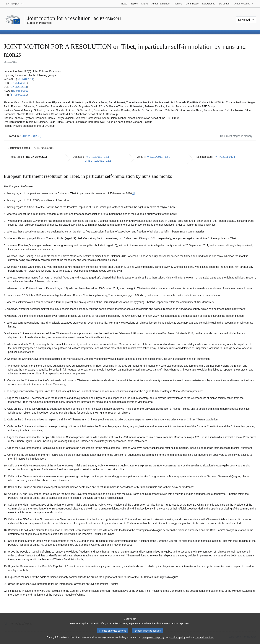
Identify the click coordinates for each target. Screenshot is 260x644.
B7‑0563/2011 (20, 91)
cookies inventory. (204, 641)
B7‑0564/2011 (19, 95)
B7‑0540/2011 (25, 79)
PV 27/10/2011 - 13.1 (158, 157)
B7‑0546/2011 (19, 83)
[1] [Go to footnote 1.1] (133, 193)
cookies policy (178, 641)
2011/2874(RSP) (31, 136)
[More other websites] (244, 4)
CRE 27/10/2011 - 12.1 (98, 161)
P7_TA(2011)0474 (224, 157)
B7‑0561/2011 (19, 87)
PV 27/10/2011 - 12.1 (97, 157)
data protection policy (153, 641)
